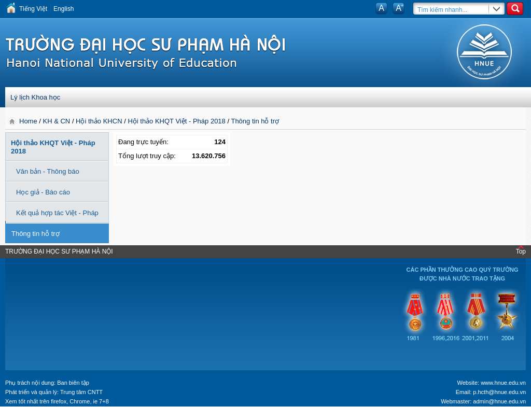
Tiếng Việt (33, 9)
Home (29, 121)
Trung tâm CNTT (81, 392)
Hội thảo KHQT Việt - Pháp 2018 (176, 121)
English (64, 9)
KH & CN (57, 121)
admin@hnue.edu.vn (499, 401)
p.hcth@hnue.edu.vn (499, 392)
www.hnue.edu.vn (503, 383)
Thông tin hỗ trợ (255, 121)
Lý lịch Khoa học (35, 97)
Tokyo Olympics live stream (38, 416)
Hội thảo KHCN (99, 121)
